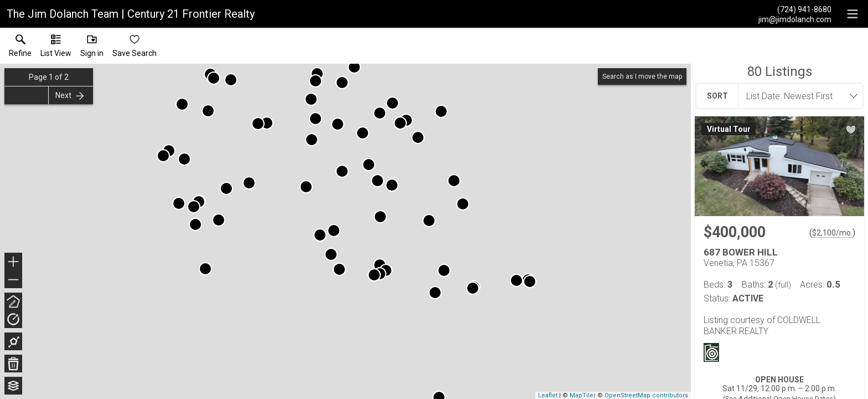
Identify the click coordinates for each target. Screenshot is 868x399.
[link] (20, 48)
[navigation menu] (852, 14)
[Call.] (795, 9)
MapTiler (583, 395)
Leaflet (548, 395)
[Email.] (795, 19)
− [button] (13, 280)
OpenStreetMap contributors (646, 395)
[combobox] (797, 96)
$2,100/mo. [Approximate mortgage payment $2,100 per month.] (832, 233)
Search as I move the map (642, 76)
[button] (56, 48)
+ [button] (14, 263)
